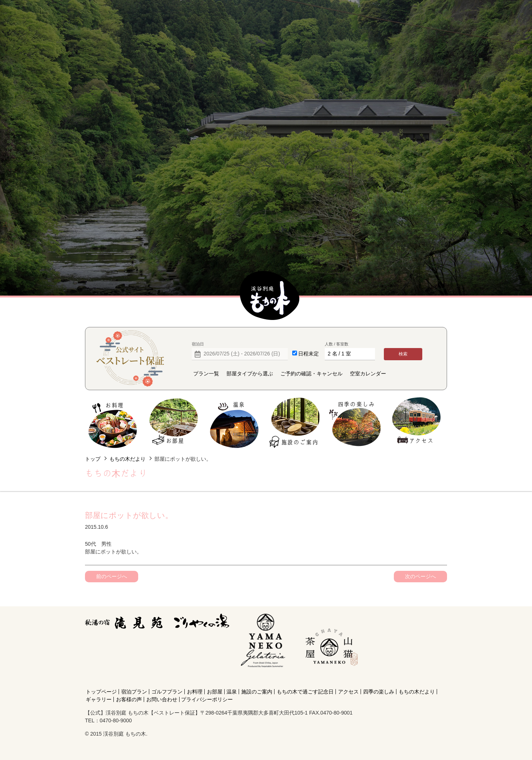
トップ (93, 459)
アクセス (416, 423)
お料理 (113, 423)
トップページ (101, 692)
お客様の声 (129, 699)
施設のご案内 (295, 423)
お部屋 (173, 423)
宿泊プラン (134, 692)
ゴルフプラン (167, 692)
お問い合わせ (162, 699)
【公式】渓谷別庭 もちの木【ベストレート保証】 (270, 296)
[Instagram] (330, 678)
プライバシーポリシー (207, 699)
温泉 (234, 423)
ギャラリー (99, 699)
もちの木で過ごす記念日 (305, 692)
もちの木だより (127, 459)
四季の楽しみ (356, 423)
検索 (403, 354)
